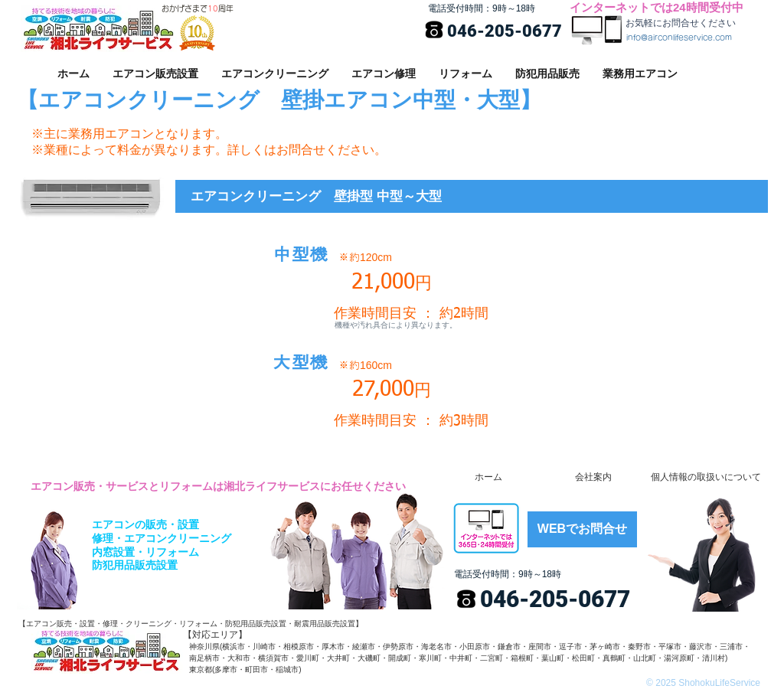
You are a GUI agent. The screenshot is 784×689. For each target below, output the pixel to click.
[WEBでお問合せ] (582, 529)
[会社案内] (593, 477)
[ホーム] (488, 477)
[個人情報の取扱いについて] (706, 477)
